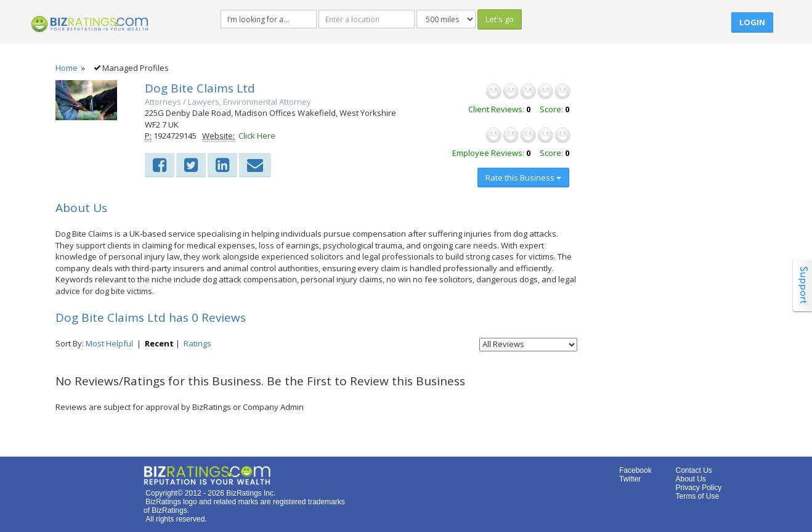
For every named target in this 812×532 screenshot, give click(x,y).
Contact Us (694, 470)
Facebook (635, 470)
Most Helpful (109, 343)
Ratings (197, 343)
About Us (691, 479)
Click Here (257, 136)
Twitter (630, 479)
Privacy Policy (699, 488)
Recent (159, 343)
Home (67, 68)
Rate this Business (523, 178)
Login (752, 22)
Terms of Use (698, 496)
